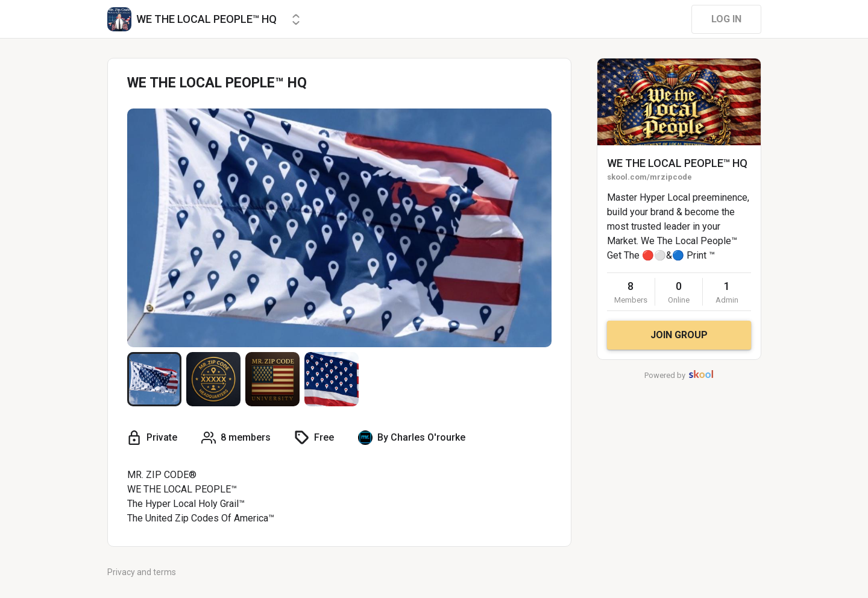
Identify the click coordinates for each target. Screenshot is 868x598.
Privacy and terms (142, 572)
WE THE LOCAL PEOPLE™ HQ (677, 163)
